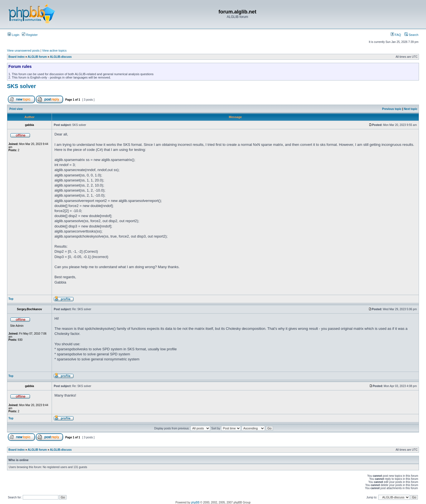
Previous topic (392, 109)
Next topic (411, 109)
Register (30, 35)
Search (411, 35)
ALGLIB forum (37, 57)
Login (13, 35)
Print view (16, 109)
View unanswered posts (23, 50)
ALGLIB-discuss (61, 57)
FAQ (396, 35)
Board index (17, 57)
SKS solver (21, 86)
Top (11, 299)
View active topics (54, 50)
